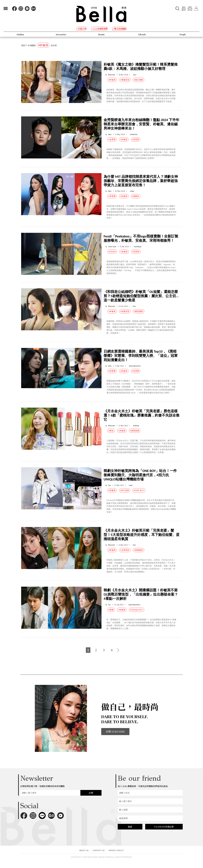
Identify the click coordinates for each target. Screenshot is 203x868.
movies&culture (135, 366)
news (131, 485)
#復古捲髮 (139, 80)
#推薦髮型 (139, 550)
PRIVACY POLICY (116, 850)
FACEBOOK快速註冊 (164, 827)
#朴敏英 (112, 80)
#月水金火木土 (137, 610)
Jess (110, 485)
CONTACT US (99, 850)
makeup (136, 426)
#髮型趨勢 (139, 311)
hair (135, 75)
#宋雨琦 (136, 252)
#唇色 (111, 431)
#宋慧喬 (112, 196)
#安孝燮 (136, 371)
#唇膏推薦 (135, 431)
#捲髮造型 (125, 80)
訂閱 (91, 793)
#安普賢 (136, 139)
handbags (138, 247)
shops (132, 191)
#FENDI (112, 252)
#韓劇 (111, 610)
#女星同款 (125, 550)
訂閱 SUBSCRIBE (115, 732)
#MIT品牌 (125, 490)
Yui (109, 605)
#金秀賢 (112, 139)
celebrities (134, 134)
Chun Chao (112, 247)
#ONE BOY (139, 490)
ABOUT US (84, 850)
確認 (130, 827)
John (110, 134)
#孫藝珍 (136, 196)
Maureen (112, 75)
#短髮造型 (125, 311)
